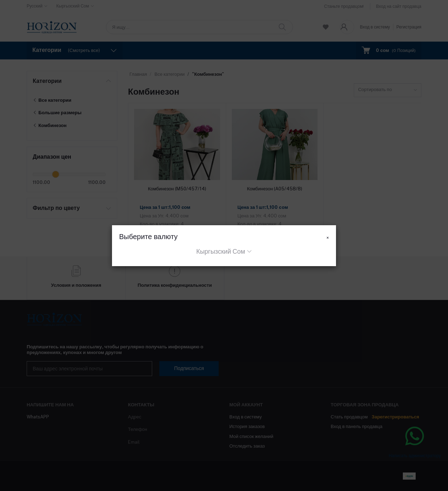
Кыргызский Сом (221, 251)
